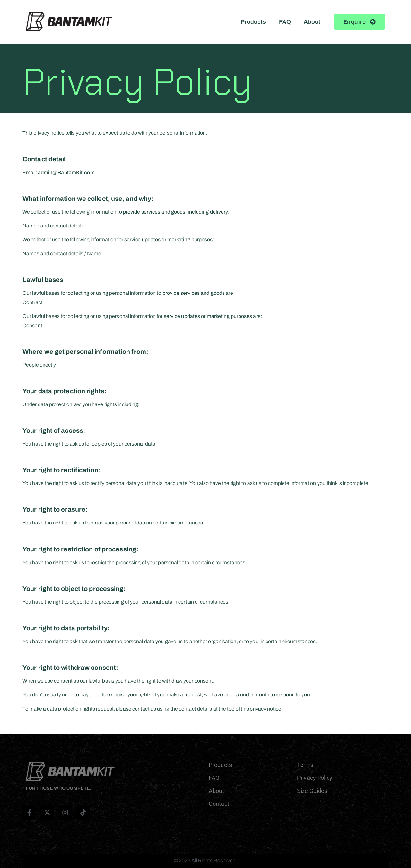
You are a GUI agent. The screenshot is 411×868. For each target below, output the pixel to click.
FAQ (285, 22)
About (312, 22)
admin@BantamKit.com (66, 172)
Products (254, 22)
